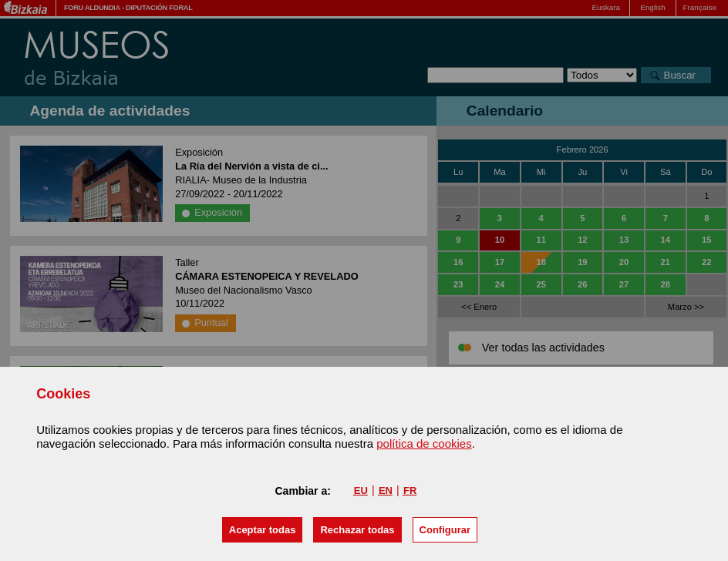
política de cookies (424, 443)
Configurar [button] (445, 530)
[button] (263, 530)
